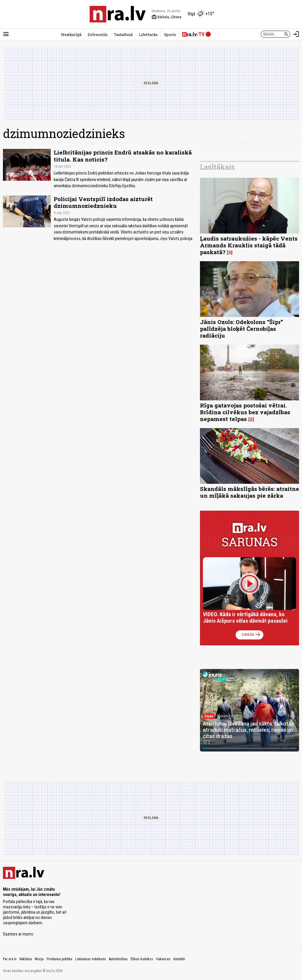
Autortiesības (118, 959)
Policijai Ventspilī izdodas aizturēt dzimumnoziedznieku (103, 202)
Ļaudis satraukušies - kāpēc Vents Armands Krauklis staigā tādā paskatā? (249, 245)
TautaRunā (123, 34)
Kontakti (179, 959)
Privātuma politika (59, 959)
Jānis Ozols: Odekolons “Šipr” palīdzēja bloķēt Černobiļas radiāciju (242, 329)
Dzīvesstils (98, 34)
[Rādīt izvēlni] (6, 34)
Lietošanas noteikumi (91, 959)
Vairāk (251, 635)
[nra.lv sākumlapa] (118, 14)
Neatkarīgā (71, 34)
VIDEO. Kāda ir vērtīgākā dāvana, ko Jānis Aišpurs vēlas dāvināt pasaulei (245, 618)
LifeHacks (148, 34)
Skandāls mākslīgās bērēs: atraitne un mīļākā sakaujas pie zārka (250, 492)
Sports (170, 34)
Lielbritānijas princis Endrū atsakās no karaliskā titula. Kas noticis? (123, 156)
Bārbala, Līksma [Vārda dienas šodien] (166, 17)
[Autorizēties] (296, 34)
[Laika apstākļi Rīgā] (201, 14)
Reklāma (26, 959)
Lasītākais (217, 167)
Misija (39, 959)
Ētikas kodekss (142, 959)
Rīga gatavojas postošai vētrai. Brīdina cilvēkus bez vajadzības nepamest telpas (245, 412)
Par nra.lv (10, 959)
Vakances (163, 959)
